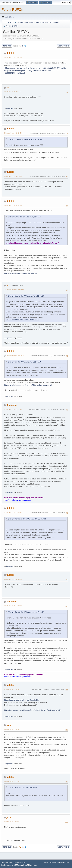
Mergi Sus (7, 847)
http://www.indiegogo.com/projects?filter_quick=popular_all (28, 385)
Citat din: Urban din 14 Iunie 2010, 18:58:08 (24, 217)
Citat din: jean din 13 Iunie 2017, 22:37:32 (24, 788)
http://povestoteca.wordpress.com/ (17, 500)
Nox (8, 88)
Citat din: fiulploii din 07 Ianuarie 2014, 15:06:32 (26, 612)
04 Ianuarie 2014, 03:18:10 (13, 176)
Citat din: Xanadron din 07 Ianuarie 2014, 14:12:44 (27, 519)
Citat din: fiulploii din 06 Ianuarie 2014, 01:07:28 (26, 296)
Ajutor (46, 862)
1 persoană (10, 108)
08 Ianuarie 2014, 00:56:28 (13, 579)
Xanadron (11, 405)
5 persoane (10, 669)
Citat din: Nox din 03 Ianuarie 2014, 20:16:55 (25, 139)
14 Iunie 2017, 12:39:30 (12, 822)
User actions (63, 46)
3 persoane (10, 338)
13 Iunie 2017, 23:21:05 (12, 781)
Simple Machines (20, 862)
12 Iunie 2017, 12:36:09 (12, 689)
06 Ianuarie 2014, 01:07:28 (13, 205)
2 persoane (10, 493)
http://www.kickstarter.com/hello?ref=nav (20, 273)
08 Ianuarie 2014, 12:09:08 (13, 606)
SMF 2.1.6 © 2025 (7, 862)
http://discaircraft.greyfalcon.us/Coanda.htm (22, 700)
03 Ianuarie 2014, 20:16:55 (13, 92)
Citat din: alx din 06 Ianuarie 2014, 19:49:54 (24, 362)
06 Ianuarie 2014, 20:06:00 (15, 356)
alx (8, 285)
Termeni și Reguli (55, 862)
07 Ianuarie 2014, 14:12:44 (13, 409)
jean (9, 725)
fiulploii (10, 53)
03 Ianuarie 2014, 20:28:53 (13, 133)
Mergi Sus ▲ (66, 862)
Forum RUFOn (12, 10)
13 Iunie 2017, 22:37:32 (12, 729)
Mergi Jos (7, 46)
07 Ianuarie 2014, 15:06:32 (13, 512)
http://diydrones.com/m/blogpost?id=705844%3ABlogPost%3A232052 (32, 710)
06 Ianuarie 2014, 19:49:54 (15, 290)
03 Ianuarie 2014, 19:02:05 (13, 57)
